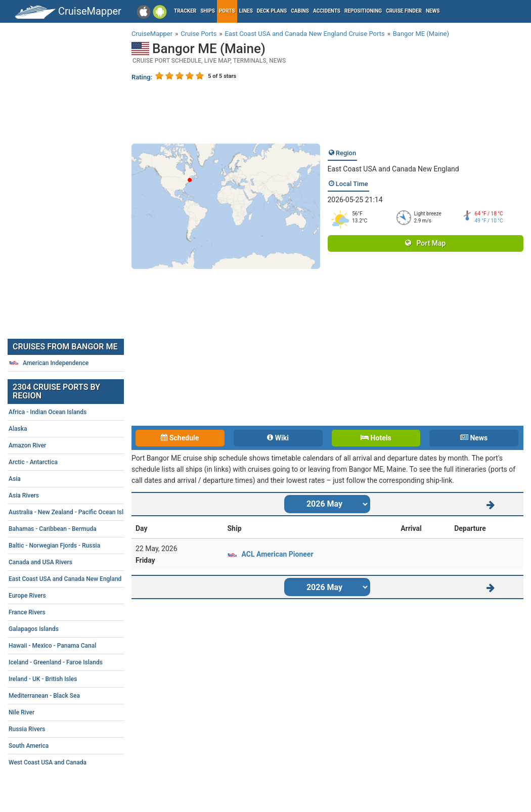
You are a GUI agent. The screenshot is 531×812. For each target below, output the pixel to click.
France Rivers (84, 612)
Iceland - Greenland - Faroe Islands (84, 662)
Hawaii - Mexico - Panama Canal (84, 646)
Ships (208, 11)
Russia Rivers (84, 729)
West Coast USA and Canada (84, 762)
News (433, 11)
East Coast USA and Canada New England (393, 169)
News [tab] (474, 438)
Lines (246, 11)
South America (84, 746)
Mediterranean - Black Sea (84, 696)
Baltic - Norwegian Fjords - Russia (84, 546)
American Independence (49, 363)
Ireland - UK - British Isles (84, 679)
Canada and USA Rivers (84, 562)
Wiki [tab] (278, 438)
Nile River (84, 712)
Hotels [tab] (376, 438)
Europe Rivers (84, 596)
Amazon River (84, 445)
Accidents (327, 11)
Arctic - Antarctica (84, 462)
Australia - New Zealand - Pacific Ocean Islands (84, 512)
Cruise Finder (404, 11)
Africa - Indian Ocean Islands (84, 412)
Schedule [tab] (180, 438)
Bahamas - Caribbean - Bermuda (84, 529)
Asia (84, 479)
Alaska (84, 429)
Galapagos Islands (84, 629)
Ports (227, 11)
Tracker (185, 11)
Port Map (425, 243)
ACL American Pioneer (277, 554)
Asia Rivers (84, 495)
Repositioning (363, 11)
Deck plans (272, 11)
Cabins (300, 11)
